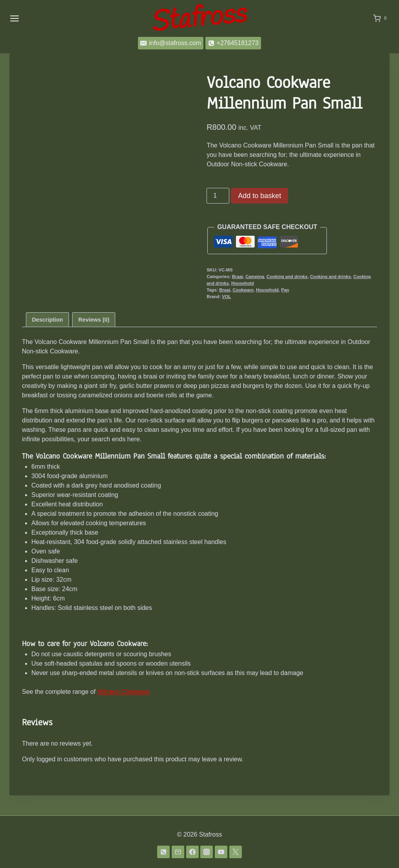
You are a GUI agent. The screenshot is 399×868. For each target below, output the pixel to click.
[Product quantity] (218, 196)
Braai (238, 277)
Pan (285, 290)
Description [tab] (47, 339)
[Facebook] (192, 852)
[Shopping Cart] (381, 18)
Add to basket (259, 196)
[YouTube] (221, 852)
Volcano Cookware (123, 712)
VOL (226, 297)
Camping (255, 277)
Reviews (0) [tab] (94, 339)
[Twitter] (236, 852)
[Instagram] (207, 852)
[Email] (178, 852)
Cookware (243, 290)
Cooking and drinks (287, 277)
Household (243, 283)
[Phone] (163, 852)
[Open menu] (15, 18)
